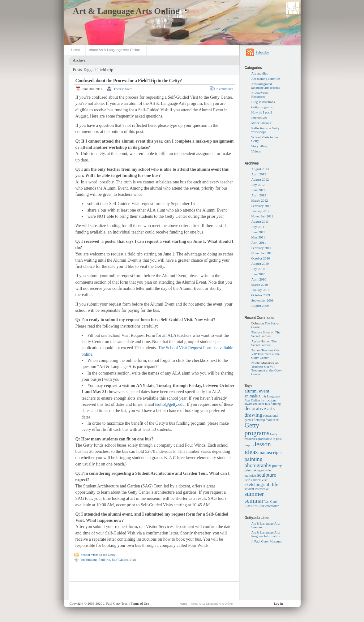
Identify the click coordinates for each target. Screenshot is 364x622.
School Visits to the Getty (98, 555)
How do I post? (262, 112)
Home (76, 50)
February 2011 (261, 248)
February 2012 (261, 206)
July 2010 (258, 269)
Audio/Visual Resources (261, 95)
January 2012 (261, 211)
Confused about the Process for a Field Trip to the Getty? (129, 81)
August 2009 (260, 306)
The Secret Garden (266, 334)
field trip (104, 560)
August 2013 (260, 169)
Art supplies (260, 73)
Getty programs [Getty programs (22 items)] (257, 429)
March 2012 (260, 200)
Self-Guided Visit (124, 560)
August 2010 (260, 264)
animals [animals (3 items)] (251, 396)
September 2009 (263, 300)
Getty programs (262, 107)
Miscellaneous (261, 123)
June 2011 (258, 232)
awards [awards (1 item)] (249, 404)
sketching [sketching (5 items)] (254, 484)
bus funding (89, 560)
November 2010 (262, 253)
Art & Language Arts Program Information (266, 534)
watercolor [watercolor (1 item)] (272, 506)
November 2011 (262, 216)
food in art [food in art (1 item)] (272, 420)
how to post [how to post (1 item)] (274, 439)
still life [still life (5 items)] (271, 484)
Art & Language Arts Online (126, 11)
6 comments (225, 89)
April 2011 (259, 242)
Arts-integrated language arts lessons (266, 86)
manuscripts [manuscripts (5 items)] (270, 452)
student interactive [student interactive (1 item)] (257, 489)
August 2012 (260, 179)
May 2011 (258, 237)
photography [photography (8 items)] (258, 465)
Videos (256, 151)
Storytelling (259, 146)
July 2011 (258, 227)
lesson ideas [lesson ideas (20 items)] (258, 448)
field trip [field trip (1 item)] (259, 420)
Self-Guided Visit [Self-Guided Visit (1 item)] (256, 480)
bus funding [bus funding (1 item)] (273, 404)
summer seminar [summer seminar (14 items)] (254, 497)
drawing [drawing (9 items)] (254, 415)
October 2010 (261, 258)
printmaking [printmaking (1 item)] (253, 470)
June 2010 (258, 274)
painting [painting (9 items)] (254, 459)
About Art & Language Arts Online (115, 50)
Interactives (259, 118)
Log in (278, 603)
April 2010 (259, 279)
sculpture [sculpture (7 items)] (267, 475)
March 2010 (260, 285)
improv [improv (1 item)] (249, 445)
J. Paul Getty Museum (267, 541)
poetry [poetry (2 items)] (277, 466)
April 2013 (259, 174)
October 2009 (261, 295)
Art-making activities (266, 79)
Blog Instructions (263, 102)
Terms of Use (140, 603)
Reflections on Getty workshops (266, 130)
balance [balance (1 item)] (260, 404)
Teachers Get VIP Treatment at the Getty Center (266, 354)
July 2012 (258, 185)
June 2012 (258, 190)
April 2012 (259, 195)
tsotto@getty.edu (170, 404)
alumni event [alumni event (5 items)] (257, 391)
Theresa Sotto (123, 89)
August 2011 (260, 221)
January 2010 (261, 290)
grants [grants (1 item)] (262, 439)
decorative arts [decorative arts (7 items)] (260, 408)
